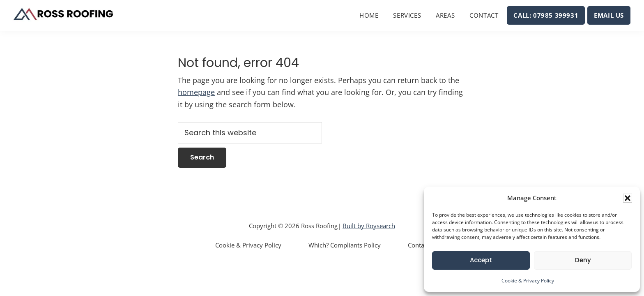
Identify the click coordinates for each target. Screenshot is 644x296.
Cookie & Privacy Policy (528, 281)
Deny (583, 260)
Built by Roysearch (369, 226)
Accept (481, 260)
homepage (196, 92)
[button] (628, 198)
